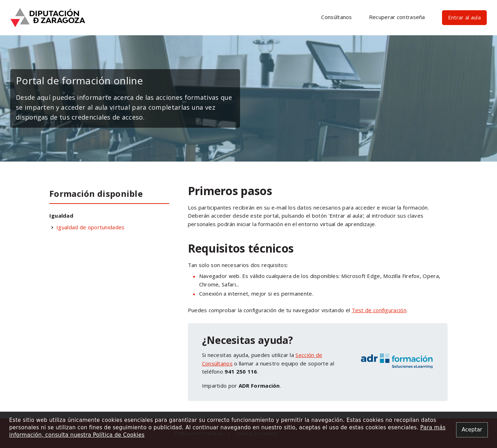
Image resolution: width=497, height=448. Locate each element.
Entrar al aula (464, 17)
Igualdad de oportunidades (91, 227)
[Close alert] (472, 430)
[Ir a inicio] (48, 17)
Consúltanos (336, 17)
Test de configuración (379, 310)
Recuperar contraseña (397, 17)
